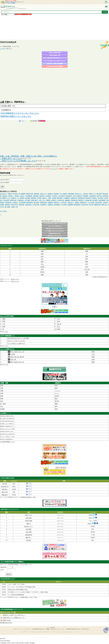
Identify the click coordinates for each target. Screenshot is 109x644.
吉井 (59, 319)
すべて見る (3, 211)
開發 (42, 262)
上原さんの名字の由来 (55, 53)
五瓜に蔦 (13, 359)
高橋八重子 (34, 200)
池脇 (2, 391)
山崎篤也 (50, 205)
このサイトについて (18, 629)
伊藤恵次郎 (43, 203)
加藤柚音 (68, 200)
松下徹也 (28, 200)
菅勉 (50, 198)
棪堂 (56, 386)
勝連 (56, 404)
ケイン (57, 393)
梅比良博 (88, 198)
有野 (4, 327)
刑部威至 (36, 196)
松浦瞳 (2, 205)
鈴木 (42, 256)
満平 (56, 406)
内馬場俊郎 (29, 196)
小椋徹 (54, 198)
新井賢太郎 (13, 200)
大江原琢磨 (22, 203)
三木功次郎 (36, 205)
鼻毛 (42, 269)
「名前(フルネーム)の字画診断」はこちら (18, 161)
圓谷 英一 (29, 538)
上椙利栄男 (92, 196)
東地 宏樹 (29, 518)
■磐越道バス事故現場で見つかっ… (8, 426)
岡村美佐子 (60, 198)
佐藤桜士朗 (97, 205)
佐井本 (57, 396)
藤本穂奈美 (77, 205)
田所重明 (85, 196)
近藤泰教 (70, 205)
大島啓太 (105, 203)
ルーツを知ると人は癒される (16, 343)
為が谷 (59, 324)
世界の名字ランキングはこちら (55, 236)
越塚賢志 (34, 198)
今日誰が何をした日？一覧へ (29, 597)
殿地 (56, 409)
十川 (4, 324)
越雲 (87, 272)
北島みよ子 (43, 194)
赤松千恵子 (14, 205)
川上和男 (64, 205)
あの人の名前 (5, 182)
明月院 (42, 272)
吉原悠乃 (54, 200)
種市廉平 (56, 194)
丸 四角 (12, 354)
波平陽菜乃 (57, 205)
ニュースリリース (27, 629)
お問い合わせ (54, 629)
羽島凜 (10, 194)
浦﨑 (59, 329)
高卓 (75, 196)
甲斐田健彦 (71, 194)
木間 (2, 393)
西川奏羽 (95, 200)
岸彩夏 (17, 196)
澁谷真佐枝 (98, 203)
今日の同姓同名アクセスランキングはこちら (20, 113)
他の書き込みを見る (6, 623)
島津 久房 (5, 492)
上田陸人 (15, 203)
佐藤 (42, 251)
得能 (87, 275)
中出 (42, 264)
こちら (2, 49)
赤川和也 (15, 194)
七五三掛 (87, 269)
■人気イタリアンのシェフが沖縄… (8, 429)
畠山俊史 (36, 203)
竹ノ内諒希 (91, 203)
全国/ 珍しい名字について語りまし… (13, 615)
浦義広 (77, 203)
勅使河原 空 (5, 487)
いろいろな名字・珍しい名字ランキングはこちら (55, 224)
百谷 (2, 401)
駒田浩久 (81, 200)
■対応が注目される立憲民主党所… (8, 434)
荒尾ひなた (79, 194)
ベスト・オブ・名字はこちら (55, 226)
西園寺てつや (6, 198)
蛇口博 (91, 205)
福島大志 (104, 205)
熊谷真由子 (69, 196)
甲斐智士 (94, 198)
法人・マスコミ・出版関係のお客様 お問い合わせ (69, 629)
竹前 (87, 256)
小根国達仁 (21, 200)
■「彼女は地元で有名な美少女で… (8, 421)
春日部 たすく (29, 526)
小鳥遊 (42, 267)
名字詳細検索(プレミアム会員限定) (23, 14)
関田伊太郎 (30, 194)
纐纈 (42, 275)
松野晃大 (56, 203)
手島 (2, 388)
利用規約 (48, 629)
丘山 (59, 327)
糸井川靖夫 (85, 205)
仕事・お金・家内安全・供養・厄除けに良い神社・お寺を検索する (28, 156)
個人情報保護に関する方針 (38, 629)
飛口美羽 (99, 194)
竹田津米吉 (8, 203)
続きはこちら (15, 279)
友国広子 (14, 198)
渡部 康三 (5, 489)
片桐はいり (71, 203)
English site (85, 629)
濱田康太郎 (74, 200)
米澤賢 (39, 198)
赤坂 (93, 359)
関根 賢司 (5, 495)
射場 (2, 396)
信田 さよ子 (29, 515)
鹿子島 (57, 401)
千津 (7, 102)
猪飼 (2, 386)
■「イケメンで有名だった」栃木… (8, 437)
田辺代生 (99, 196)
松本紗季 (6, 200)
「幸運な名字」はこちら (11, 158)
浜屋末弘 (5, 196)
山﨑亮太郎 (74, 198)
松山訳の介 (3, 194)
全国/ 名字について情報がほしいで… (13, 618)
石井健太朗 (88, 200)
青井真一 (11, 196)
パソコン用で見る (51, 628)
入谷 (93, 354)
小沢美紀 (54, 196)
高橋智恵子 (83, 203)
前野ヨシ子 (92, 194)
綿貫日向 (42, 196)
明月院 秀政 (29, 521)
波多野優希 (102, 200)
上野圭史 (85, 194)
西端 (2, 399)
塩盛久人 (45, 198)
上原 (2, 102)
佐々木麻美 (21, 198)
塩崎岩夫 (50, 194)
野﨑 (93, 357)
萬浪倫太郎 (81, 198)
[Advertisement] (51, 27)
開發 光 (29, 524)
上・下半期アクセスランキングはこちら (55, 231)
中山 (2, 406)
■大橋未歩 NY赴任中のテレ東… (7, 431)
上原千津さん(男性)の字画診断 (55, 64)
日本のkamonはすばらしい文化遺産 (18, 338)
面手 (87, 259)
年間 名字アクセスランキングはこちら (55, 229)
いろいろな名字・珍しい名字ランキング (55, 61)
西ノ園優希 (22, 194)
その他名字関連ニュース (7, 442)
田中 (42, 259)
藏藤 (4, 319)
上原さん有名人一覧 (55, 55)
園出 (56, 399)
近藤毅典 (67, 198)
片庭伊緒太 (28, 205)
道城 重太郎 (29, 535)
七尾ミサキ (42, 200)
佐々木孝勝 (63, 194)
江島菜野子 (43, 205)
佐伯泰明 (48, 196)
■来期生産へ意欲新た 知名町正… (7, 416)
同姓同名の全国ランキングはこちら (16, 116)
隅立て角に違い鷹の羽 (17, 357)
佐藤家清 (50, 203)
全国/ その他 (5, 620)
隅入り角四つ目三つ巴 (17, 352)
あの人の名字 (5, 180)
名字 (2, 570)
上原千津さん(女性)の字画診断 (55, 66)
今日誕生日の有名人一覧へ (55, 233)
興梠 (42, 254)
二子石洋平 (63, 203)
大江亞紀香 (61, 196)
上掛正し (22, 196)
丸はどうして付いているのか (16, 341)
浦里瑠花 (36, 194)
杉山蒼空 (101, 198)
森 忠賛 (5, 484)
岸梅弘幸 (79, 196)
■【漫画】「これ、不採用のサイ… (8, 424)
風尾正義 (21, 205)
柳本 (56, 388)
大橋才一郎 (14, 207)
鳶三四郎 (8, 207)
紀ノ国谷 (3, 404)
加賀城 (2, 409)
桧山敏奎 (28, 198)
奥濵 (59, 321)
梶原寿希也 (30, 203)
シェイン (58, 391)
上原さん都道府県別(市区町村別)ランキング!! (55, 58)
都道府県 (3, 567)
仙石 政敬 (29, 532)
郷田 (93, 352)
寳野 (4, 321)
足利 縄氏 (29, 529)
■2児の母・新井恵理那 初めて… (7, 439)
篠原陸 (48, 200)
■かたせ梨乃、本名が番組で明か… (8, 418)
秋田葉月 (8, 205)
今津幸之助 (61, 200)
